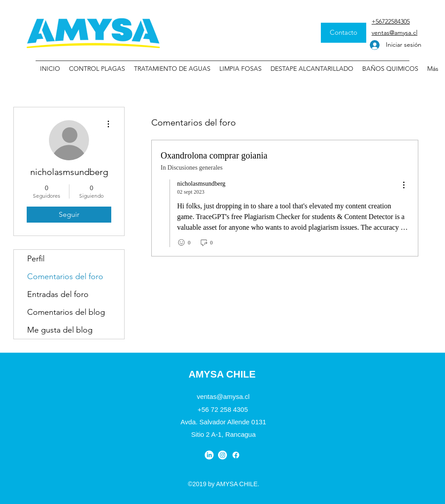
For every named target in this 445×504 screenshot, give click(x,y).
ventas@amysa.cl (223, 396)
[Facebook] (236, 455)
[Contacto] (344, 33)
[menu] (404, 185)
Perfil (36, 259)
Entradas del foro (58, 294)
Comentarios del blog (66, 312)
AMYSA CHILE (222, 374)
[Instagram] (222, 455)
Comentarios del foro (65, 276)
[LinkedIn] (209, 455)
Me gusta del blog (60, 330)
